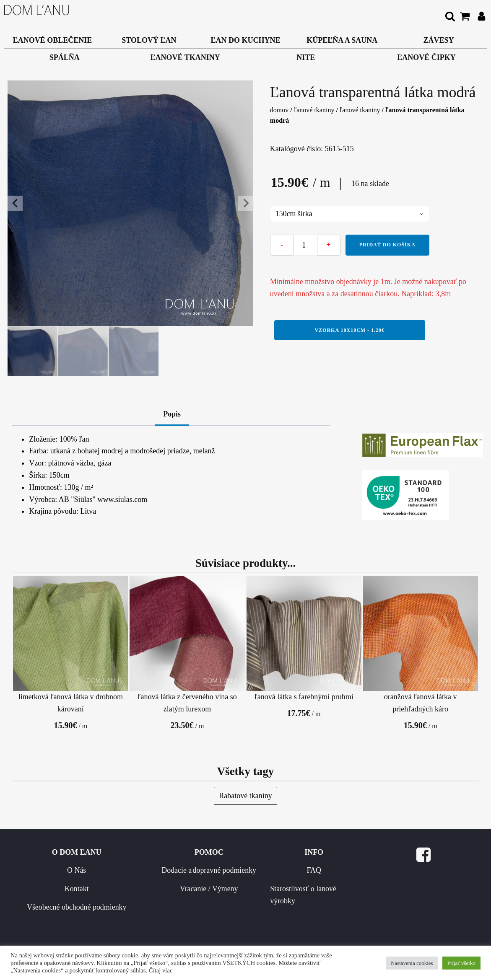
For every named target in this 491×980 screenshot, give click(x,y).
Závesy (438, 40)
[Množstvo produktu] (305, 245)
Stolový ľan (149, 40)
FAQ (300, 871)
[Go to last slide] (15, 203)
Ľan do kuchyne (246, 40)
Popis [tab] (172, 414)
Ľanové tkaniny (185, 57)
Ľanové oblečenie (53, 40)
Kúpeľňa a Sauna (342, 40)
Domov (279, 110)
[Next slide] (246, 203)
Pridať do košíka (387, 245)
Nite (306, 57)
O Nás (123, 871)
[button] (33, 352)
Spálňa (65, 57)
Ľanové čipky (426, 57)
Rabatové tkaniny (245, 796)
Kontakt (123, 889)
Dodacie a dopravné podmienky (218, 877)
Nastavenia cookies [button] (412, 963)
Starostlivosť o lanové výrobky (295, 895)
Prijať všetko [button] (461, 963)
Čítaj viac (161, 970)
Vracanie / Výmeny (226, 901)
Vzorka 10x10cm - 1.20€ (349, 330)
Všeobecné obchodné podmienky (123, 908)
